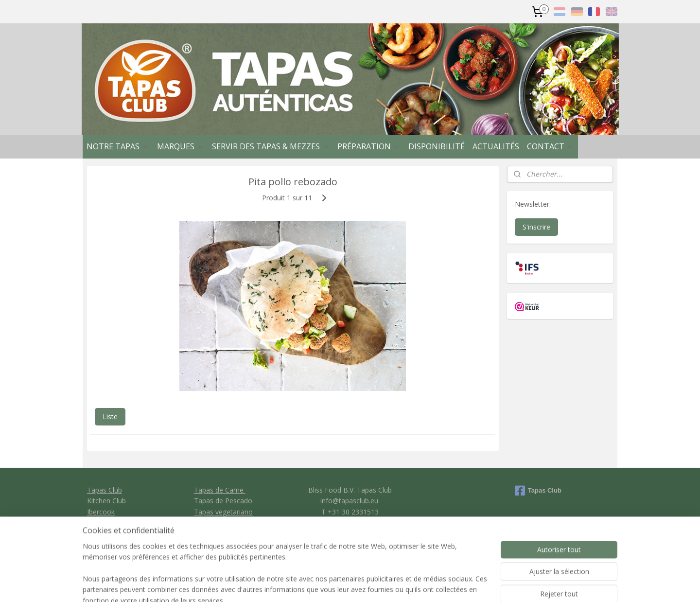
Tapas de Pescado (223, 501)
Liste (110, 416)
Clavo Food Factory (118, 522)
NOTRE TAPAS (118, 146)
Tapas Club (105, 490)
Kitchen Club (106, 501)
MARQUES (181, 146)
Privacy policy (350, 534)
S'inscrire (536, 227)
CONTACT (551, 146)
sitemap (378, 584)
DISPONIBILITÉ (437, 146)
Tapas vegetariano (223, 512)
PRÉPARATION (369, 146)
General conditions (349, 522)
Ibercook (101, 512)
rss (399, 584)
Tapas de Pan (216, 522)
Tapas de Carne (220, 490)
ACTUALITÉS (496, 146)
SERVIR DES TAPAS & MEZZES (271, 146)
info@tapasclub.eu (349, 501)
